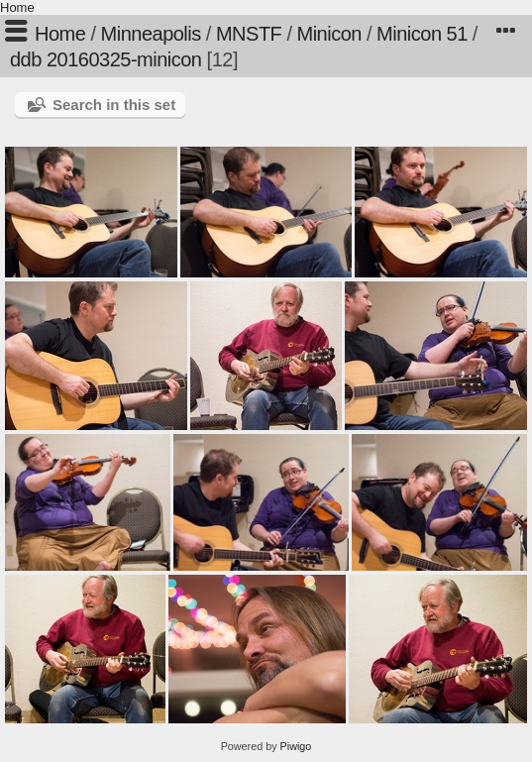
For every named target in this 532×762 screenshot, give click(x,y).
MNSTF (249, 34)
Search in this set (114, 105)
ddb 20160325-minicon (106, 59)
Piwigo (296, 746)
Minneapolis (151, 34)
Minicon (329, 34)
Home (17, 7)
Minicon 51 (422, 34)
